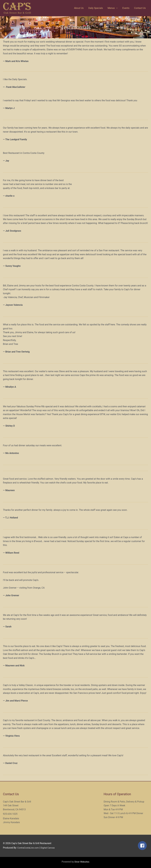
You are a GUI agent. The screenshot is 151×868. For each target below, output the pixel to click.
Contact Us (140, 8)
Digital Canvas (49, 848)
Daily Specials (96, 8)
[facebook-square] (143, 846)
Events (126, 8)
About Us (79, 8)
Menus (111, 8)
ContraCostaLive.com (29, 848)
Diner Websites (82, 862)
